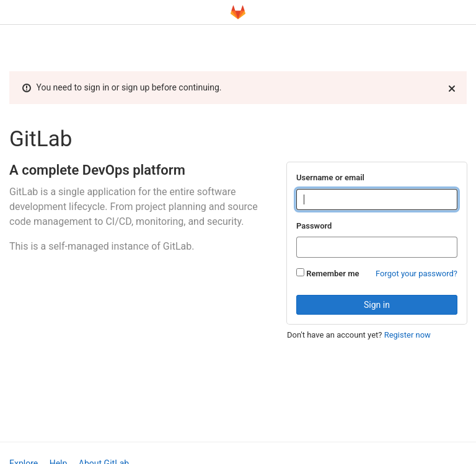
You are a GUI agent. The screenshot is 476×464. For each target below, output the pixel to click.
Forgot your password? (416, 274)
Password (314, 226)
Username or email (330, 177)
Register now (408, 335)
